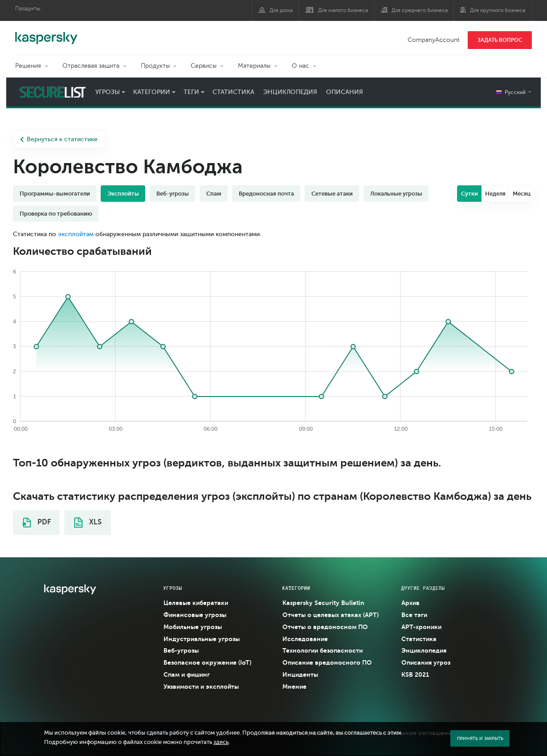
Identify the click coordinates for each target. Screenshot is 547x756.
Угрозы (108, 92)
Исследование (305, 639)
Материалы (254, 66)
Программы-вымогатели (55, 194)
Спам (214, 194)
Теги (191, 92)
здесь (221, 742)
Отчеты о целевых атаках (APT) (331, 615)
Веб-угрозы (173, 194)
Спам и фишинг (187, 674)
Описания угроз (426, 662)
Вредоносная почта (266, 194)
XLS (88, 523)
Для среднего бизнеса (420, 10)
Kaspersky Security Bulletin (323, 603)
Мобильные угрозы (193, 627)
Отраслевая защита (91, 66)
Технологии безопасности (322, 650)
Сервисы (204, 66)
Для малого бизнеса (343, 10)
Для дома (281, 10)
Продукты (155, 66)
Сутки (469, 194)
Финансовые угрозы (195, 615)
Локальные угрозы (396, 194)
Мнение (294, 687)
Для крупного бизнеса (498, 10)
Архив (410, 603)
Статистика (233, 92)
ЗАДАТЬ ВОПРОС (500, 40)
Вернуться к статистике (59, 139)
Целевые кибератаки (196, 603)
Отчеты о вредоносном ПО (325, 627)
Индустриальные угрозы (202, 639)
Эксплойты (123, 194)
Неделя (495, 194)
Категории (152, 92)
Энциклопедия (290, 92)
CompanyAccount (434, 40)
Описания (345, 92)
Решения (28, 66)
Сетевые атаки (332, 194)
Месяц (522, 194)
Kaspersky (46, 33)
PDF (37, 523)
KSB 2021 (415, 674)
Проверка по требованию (56, 214)
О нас (300, 66)
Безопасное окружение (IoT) (207, 662)
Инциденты (300, 674)
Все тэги (414, 615)
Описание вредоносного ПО (327, 662)
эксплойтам (76, 234)
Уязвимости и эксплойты (201, 687)
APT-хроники (421, 627)
